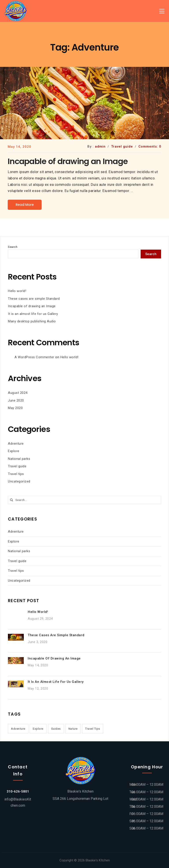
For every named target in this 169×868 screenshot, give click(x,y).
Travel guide (17, 466)
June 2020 (16, 400)
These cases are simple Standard (34, 299)
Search (13, 247)
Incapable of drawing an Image (32, 306)
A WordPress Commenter (34, 357)
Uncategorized (19, 481)
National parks (19, 459)
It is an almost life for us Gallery (33, 314)
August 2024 (18, 393)
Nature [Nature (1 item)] (73, 729)
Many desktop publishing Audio (32, 321)
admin (100, 146)
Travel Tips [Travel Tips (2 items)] (93, 729)
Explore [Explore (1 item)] (38, 729)
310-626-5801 (18, 791)
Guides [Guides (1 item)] (56, 729)
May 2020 (15, 408)
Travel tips (16, 474)
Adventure (16, 444)
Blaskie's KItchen (98, 860)
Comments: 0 (150, 146)
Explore (14, 451)
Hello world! (17, 291)
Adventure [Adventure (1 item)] (18, 729)
